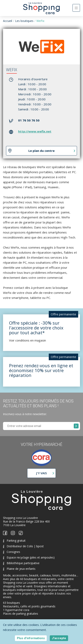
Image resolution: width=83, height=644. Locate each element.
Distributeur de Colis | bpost (23, 546)
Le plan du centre (41, 151)
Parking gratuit (14, 541)
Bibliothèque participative (21, 563)
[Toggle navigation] (76, 8)
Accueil (8, 21)
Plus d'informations (31, 638)
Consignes (12, 552)
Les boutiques (24, 21)
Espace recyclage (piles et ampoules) (29, 557)
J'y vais (41, 473)
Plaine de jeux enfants (19, 569)
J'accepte (59, 638)
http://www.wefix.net (35, 131)
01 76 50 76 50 (29, 120)
